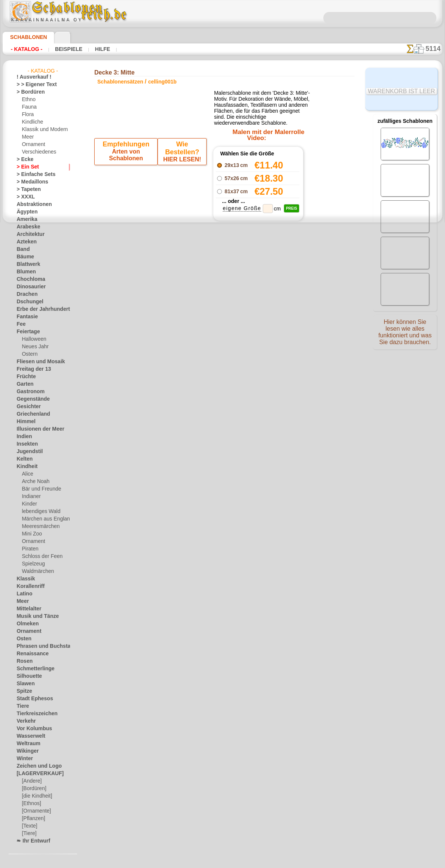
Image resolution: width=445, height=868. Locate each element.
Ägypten (25, 212)
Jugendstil (27, 452)
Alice (27, 474)
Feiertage (26, 332)
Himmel (24, 422)
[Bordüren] (33, 789)
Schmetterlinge (32, 669)
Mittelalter (28, 609)
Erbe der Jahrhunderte (39, 309)
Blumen (24, 272)
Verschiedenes (36, 152)
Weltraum (27, 744)
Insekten (25, 444)
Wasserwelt (29, 736)
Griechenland (30, 414)
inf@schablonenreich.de (223, 502)
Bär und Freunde (39, 489)
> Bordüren (28, 92)
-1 (199, 369)
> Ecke (23, 160)
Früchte (25, 377)
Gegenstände (30, 399)
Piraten (29, 549)
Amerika (25, 219)
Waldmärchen (36, 571)
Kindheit (25, 467)
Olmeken (25, 624)
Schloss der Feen (39, 556)
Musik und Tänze (34, 616)
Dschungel (27, 302)
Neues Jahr (33, 347)
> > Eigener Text (32, 85)
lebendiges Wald (38, 512)
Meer (27, 137)
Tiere (21, 706)
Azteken (25, 242)
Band (22, 249)
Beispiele (61, 49)
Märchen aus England (44, 519)
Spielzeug (31, 564)
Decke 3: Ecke (258, 300)
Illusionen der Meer (36, 429)
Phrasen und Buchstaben (42, 646)
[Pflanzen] (32, 819)
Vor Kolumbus (31, 729)
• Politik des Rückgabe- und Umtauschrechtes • (222, 540)
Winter (24, 759)
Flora (27, 115)
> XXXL (24, 197)
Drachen (25, 294)
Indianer (30, 497)
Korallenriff (28, 586)
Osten (23, 639)
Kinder (28, 504)
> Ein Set (25, 167)
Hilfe (91, 49)
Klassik (24, 579)
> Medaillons (29, 182)
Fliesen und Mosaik (36, 362)
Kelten (23, 459)
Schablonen (25, 37)
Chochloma (28, 279)
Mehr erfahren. (283, 862)
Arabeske (26, 227)
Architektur (28, 234)
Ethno (28, 100)
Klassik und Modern (42, 130)
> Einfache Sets (32, 174)
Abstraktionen (31, 204)
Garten (24, 384)
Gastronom (28, 392)
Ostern (29, 354)
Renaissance (29, 654)
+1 (246, 369)
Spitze (23, 691)
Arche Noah (34, 482)
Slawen (24, 684)
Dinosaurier (29, 287)
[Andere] (31, 781)
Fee (20, 324)
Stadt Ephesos (31, 699)
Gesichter (26, 407)
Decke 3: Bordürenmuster (258, 308)
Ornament (32, 145)
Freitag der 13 (31, 369)
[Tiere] (28, 834)
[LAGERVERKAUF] (36, 774)
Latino (23, 594)
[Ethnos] (31, 804)
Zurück (223, 369)
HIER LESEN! (181, 165)
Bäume (24, 257)
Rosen (23, 661)
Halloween (32, 339)
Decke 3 (223, 354)
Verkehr (24, 721)
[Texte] (29, 826)
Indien (23, 437)
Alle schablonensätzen (222, 386)
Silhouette (27, 676)
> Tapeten (26, 189)
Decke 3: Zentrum (258, 291)
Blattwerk (27, 264)
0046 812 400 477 (239, 456)
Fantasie (25, 317)
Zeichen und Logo (34, 766)
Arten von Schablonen (127, 165)
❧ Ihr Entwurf (31, 841)
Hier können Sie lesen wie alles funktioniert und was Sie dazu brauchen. (405, 334)
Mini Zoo (31, 534)
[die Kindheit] (36, 796)
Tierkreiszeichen (33, 714)
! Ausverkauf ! (31, 77)
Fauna (28, 107)
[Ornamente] (35, 811)
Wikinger (25, 751)
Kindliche (31, 122)
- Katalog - (25, 49)
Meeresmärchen (38, 526)
